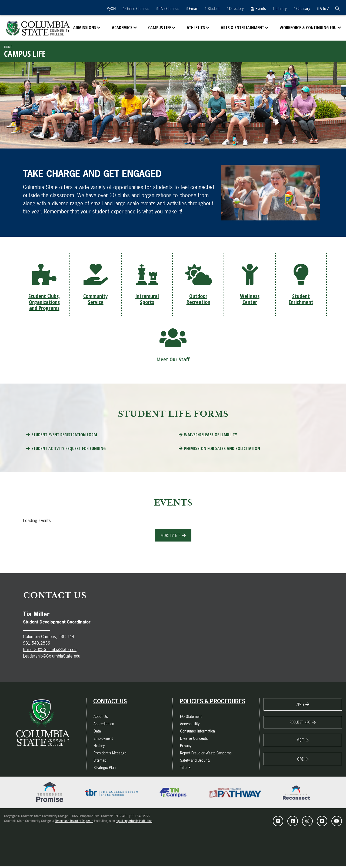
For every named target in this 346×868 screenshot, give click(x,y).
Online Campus (136, 9)
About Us (101, 718)
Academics (122, 28)
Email (192, 9)
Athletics (196, 28)
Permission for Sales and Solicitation (222, 450)
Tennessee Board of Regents (74, 822)
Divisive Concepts (194, 740)
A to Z (323, 9)
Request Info (300, 724)
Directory (235, 9)
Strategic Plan (105, 769)
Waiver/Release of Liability (211, 436)
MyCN (110, 9)
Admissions (85, 28)
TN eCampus (168, 9)
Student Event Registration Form (64, 436)
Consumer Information (197, 732)
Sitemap (100, 762)
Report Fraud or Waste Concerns (206, 754)
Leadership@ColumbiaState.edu (52, 657)
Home (8, 47)
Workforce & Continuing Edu (308, 28)
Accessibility (190, 725)
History (99, 747)
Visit (300, 741)
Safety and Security (195, 762)
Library (280, 9)
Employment (103, 740)
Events (258, 9)
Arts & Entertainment (242, 28)
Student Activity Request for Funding (69, 450)
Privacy (186, 747)
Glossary (302, 9)
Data (97, 732)
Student (212, 9)
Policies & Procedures (212, 703)
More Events (171, 536)
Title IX (185, 769)
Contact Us (110, 703)
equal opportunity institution (134, 822)
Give (300, 760)
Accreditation (104, 725)
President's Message (110, 754)
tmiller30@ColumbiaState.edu (50, 651)
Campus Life (160, 28)
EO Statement (191, 718)
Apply (300, 706)
